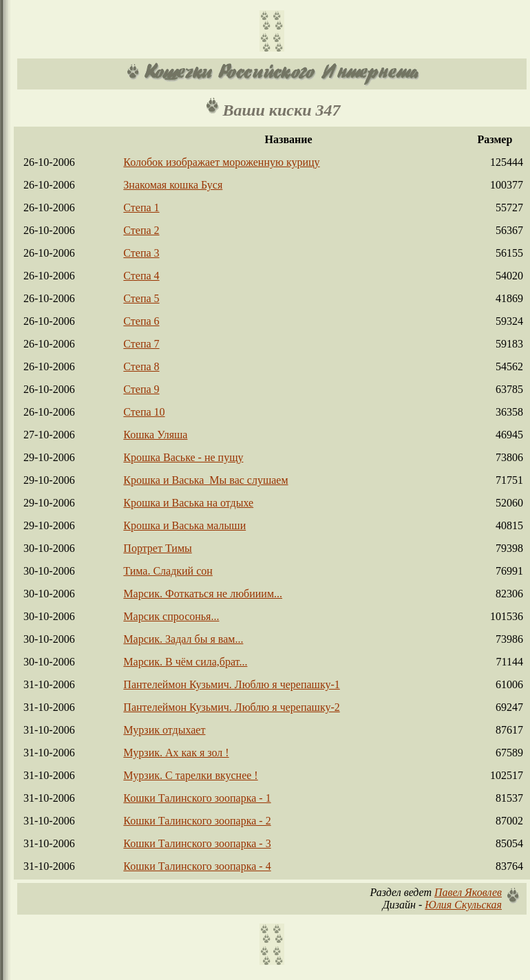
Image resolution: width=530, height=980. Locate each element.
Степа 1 (141, 207)
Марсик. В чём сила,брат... (185, 662)
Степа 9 (141, 389)
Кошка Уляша (155, 435)
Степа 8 (141, 366)
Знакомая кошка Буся (173, 185)
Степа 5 (141, 298)
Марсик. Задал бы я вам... (183, 639)
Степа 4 (141, 276)
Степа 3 (141, 253)
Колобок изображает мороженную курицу (221, 162)
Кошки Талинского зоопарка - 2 (197, 821)
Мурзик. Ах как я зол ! (176, 753)
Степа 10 (144, 412)
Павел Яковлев (468, 892)
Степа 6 (141, 321)
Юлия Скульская (463, 905)
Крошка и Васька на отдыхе (188, 503)
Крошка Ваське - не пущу (183, 457)
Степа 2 (141, 230)
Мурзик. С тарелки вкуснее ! (190, 775)
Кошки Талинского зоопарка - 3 (197, 843)
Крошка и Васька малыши (184, 525)
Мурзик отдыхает (164, 730)
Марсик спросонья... (171, 616)
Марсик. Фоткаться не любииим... (203, 594)
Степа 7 (141, 344)
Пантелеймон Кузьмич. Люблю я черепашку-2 (231, 707)
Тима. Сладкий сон (168, 571)
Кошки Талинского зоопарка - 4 (197, 866)
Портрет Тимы (157, 548)
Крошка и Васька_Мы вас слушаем (205, 480)
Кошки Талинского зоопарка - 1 (197, 798)
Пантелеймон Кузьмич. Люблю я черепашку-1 (231, 684)
